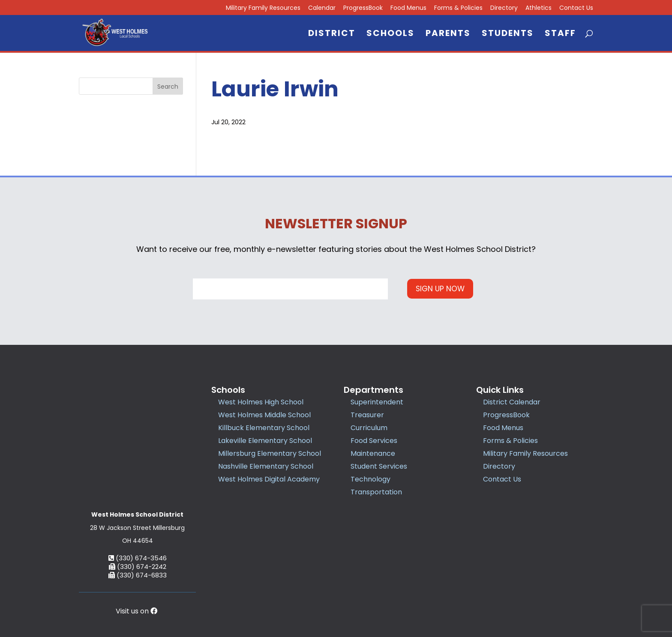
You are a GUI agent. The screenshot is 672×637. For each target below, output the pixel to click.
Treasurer (367, 415)
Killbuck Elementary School (264, 428)
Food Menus (408, 8)
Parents (448, 34)
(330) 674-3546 (138, 500)
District (332, 34)
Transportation (376, 492)
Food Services (374, 441)
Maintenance (373, 453)
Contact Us (576, 8)
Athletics (538, 8)
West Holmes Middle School (264, 415)
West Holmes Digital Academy (269, 479)
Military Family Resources (263, 8)
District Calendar (512, 402)
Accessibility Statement (451, 592)
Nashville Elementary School (266, 466)
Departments (373, 390)
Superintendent (377, 402)
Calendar (322, 8)
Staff (560, 34)
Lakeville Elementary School (265, 441)
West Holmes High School (261, 402)
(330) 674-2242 (138, 508)
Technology (370, 479)
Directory (504, 8)
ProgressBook (363, 8)
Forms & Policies (458, 8)
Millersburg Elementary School (270, 453)
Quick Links (500, 390)
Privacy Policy (390, 592)
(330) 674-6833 (138, 517)
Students (508, 34)
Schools (390, 34)
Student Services (379, 466)
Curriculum (369, 428)
